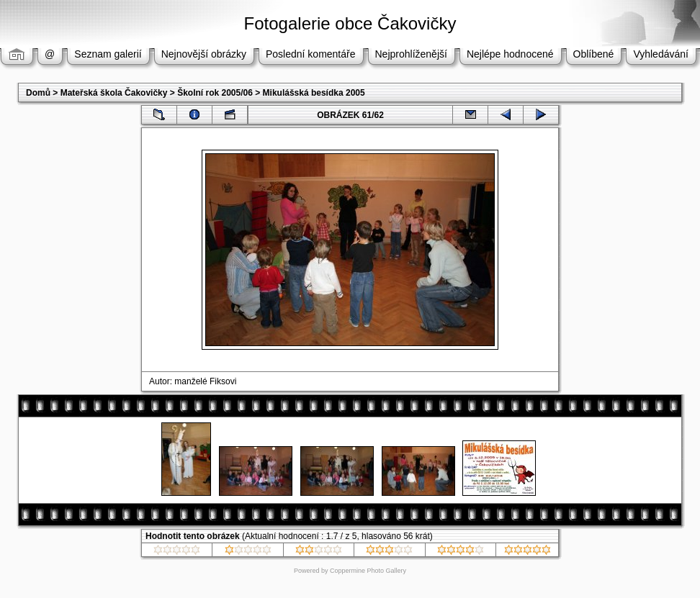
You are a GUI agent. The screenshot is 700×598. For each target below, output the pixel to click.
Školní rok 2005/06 (215, 93)
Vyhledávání (661, 54)
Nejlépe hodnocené (510, 54)
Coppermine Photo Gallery (368, 571)
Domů (38, 93)
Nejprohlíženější (411, 54)
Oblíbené (594, 54)
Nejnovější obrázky (204, 54)
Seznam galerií (108, 54)
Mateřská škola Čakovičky (114, 93)
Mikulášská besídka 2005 (314, 93)
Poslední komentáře (311, 54)
